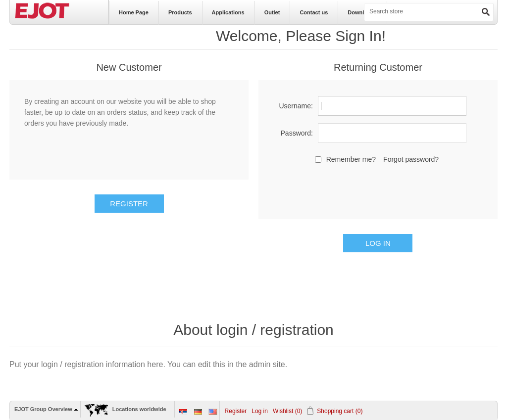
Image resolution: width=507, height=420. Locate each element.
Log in (260, 411)
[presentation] (378, 190)
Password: (297, 133)
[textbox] (404, 11)
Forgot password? (411, 159)
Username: (296, 106)
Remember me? (351, 159)
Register (236, 411)
